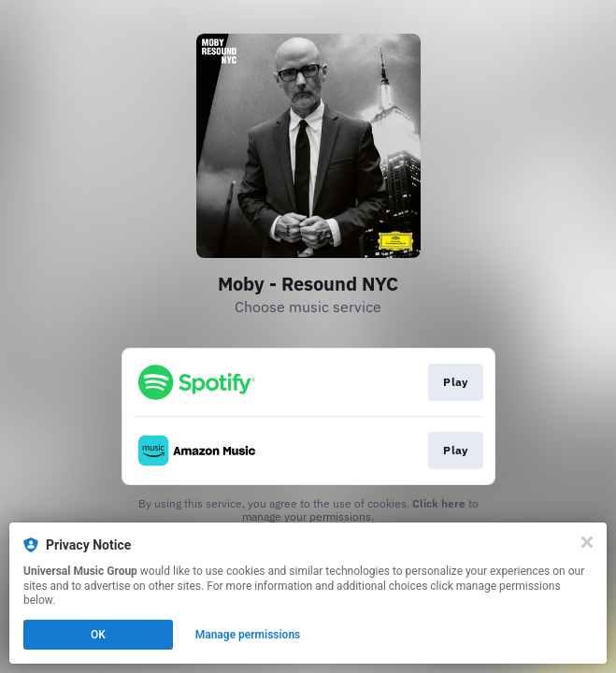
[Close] (587, 542)
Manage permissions (248, 635)
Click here (439, 503)
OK (98, 635)
